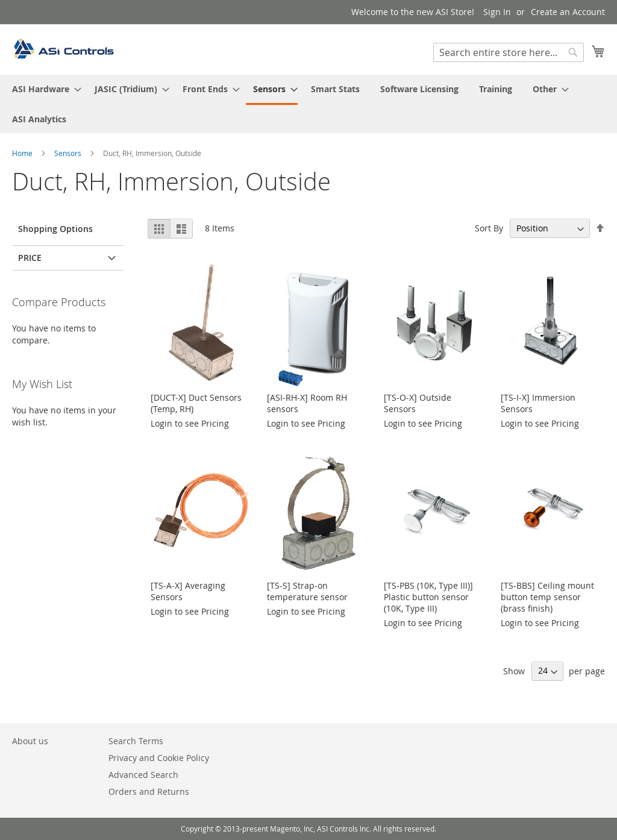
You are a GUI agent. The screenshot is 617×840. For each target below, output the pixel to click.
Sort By (489, 228)
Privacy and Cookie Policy (159, 758)
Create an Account (568, 12)
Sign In (497, 12)
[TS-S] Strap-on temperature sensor (307, 591)
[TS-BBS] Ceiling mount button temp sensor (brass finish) (547, 597)
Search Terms (136, 741)
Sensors (69, 153)
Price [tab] (30, 258)
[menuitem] (43, 89)
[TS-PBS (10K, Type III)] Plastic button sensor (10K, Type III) (428, 597)
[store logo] (63, 49)
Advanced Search (143, 775)
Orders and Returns (149, 791)
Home (23, 153)
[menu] (308, 104)
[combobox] (509, 52)
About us (30, 741)
